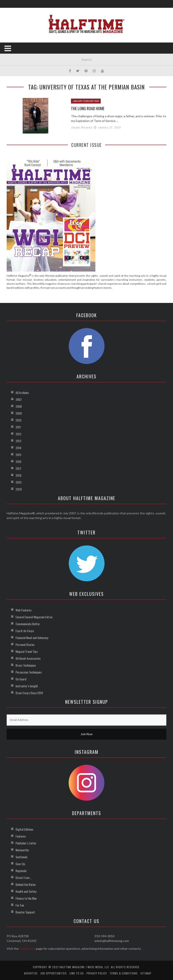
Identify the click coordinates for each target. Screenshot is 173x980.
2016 (18, 462)
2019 (18, 482)
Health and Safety (26, 891)
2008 (19, 406)
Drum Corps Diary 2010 (29, 693)
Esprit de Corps (25, 631)
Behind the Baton (26, 884)
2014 (18, 448)
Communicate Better (28, 624)
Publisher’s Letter (26, 843)
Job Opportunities (54, 973)
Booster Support (25, 912)
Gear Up (20, 864)
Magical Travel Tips (27, 651)
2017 (18, 468)
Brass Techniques (26, 665)
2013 (18, 441)
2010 (18, 420)
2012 (18, 434)
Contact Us (27, 949)
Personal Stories (25, 644)
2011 (18, 427)
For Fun (20, 905)
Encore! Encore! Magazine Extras (34, 617)
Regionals (21, 871)
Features (21, 836)
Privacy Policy (97, 973)
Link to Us (77, 973)
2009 (19, 413)
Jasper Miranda (82, 127)
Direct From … (24, 878)
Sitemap (146, 973)
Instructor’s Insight (27, 686)
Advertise (31, 973)
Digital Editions (24, 829)
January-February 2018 (86, 101)
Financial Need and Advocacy (32, 638)
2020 (19, 489)
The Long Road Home (88, 108)
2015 (18, 455)
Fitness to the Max (26, 898)
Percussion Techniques (29, 672)
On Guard (21, 679)
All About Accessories (28, 658)
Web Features (24, 610)
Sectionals (22, 857)
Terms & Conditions (124, 973)
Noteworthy (22, 850)
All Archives (22, 393)
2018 (18, 475)
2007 (19, 399)
